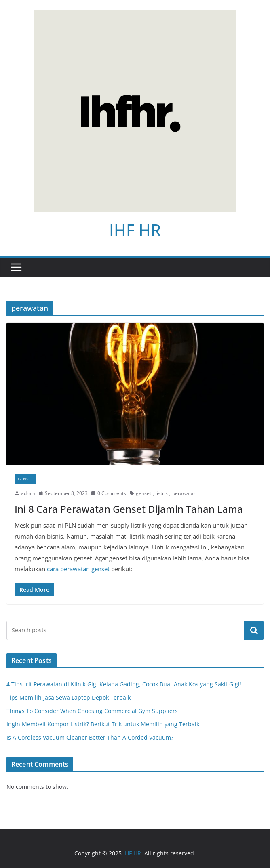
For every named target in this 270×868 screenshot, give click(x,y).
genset (143, 493)
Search (254, 630)
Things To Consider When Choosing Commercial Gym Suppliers (92, 711)
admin (28, 493)
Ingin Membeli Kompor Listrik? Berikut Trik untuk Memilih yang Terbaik (103, 724)
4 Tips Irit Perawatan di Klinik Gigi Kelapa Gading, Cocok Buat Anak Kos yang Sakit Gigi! (124, 684)
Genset (25, 479)
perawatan (184, 493)
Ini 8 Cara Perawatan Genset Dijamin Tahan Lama (129, 509)
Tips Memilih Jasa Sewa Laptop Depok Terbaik (69, 697)
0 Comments (109, 493)
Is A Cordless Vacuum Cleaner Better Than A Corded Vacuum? (90, 737)
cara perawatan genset (78, 569)
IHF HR (135, 230)
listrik (162, 493)
